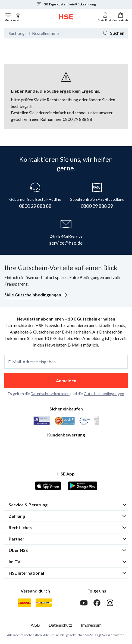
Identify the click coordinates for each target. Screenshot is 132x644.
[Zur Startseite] (66, 17)
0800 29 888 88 (77, 119)
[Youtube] (84, 603)
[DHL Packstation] (44, 603)
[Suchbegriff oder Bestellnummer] (51, 33)
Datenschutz (60, 625)
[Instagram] (110, 603)
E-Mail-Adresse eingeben (32, 362)
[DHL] (25, 603)
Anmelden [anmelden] (66, 381)
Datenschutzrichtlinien (50, 394)
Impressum (91, 625)
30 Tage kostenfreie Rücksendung (66, 4)
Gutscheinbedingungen (104, 394)
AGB (35, 625)
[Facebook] (97, 603)
